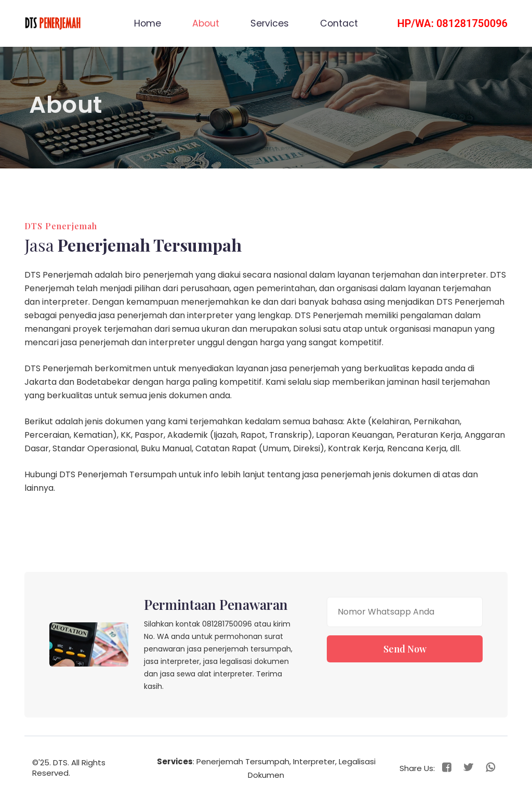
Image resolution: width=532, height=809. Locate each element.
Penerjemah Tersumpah (243, 761)
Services (270, 23)
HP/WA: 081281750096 (452, 23)
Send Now (405, 649)
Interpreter (314, 761)
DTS (60, 762)
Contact (339, 23)
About (210, 23)
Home (148, 23)
